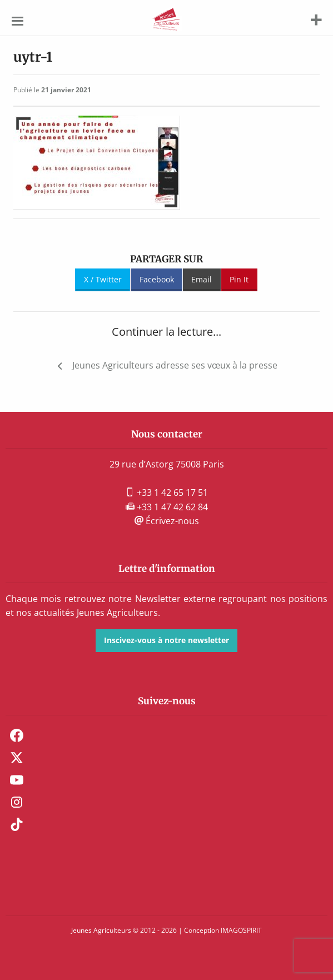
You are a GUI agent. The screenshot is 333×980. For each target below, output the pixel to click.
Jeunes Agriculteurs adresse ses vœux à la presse (175, 365)
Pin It (239, 279)
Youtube (17, 780)
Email (202, 279)
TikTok (17, 824)
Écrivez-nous (167, 521)
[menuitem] (166, 735)
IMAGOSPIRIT (241, 930)
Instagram (17, 802)
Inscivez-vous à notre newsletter (166, 640)
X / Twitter (103, 279)
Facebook (157, 279)
